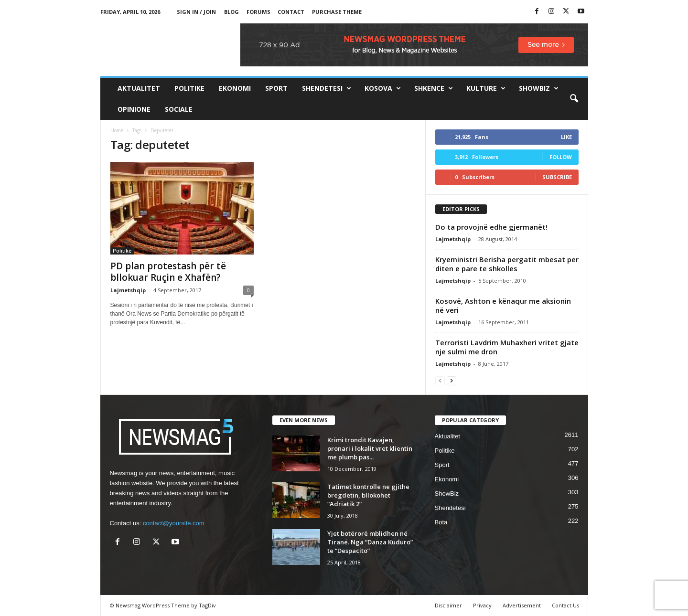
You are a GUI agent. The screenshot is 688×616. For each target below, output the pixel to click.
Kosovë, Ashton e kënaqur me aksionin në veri (503, 305)
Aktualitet (139, 88)
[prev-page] (440, 380)
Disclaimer (448, 605)
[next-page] (451, 380)
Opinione (134, 109)
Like (566, 137)
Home (117, 130)
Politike (189, 88)
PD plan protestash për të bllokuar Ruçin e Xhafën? (168, 272)
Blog (231, 12)
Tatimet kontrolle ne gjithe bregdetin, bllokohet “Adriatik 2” (368, 495)
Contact (291, 12)
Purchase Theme (337, 12)
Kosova (383, 88)
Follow (561, 157)
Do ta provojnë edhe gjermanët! (491, 227)
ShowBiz (539, 88)
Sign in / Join (196, 12)
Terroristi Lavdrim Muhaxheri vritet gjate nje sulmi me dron (507, 347)
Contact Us (565, 605)
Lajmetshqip (128, 290)
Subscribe (557, 177)
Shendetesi (327, 88)
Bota (441, 522)
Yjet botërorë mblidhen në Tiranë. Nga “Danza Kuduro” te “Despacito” (370, 542)
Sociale (179, 109)
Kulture (486, 88)
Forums (258, 12)
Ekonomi (235, 88)
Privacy (482, 605)
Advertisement (522, 605)
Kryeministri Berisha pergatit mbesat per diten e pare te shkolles (507, 264)
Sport (276, 88)
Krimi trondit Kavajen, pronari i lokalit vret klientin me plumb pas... (370, 448)
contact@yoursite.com (174, 523)
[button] (574, 99)
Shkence (434, 88)
